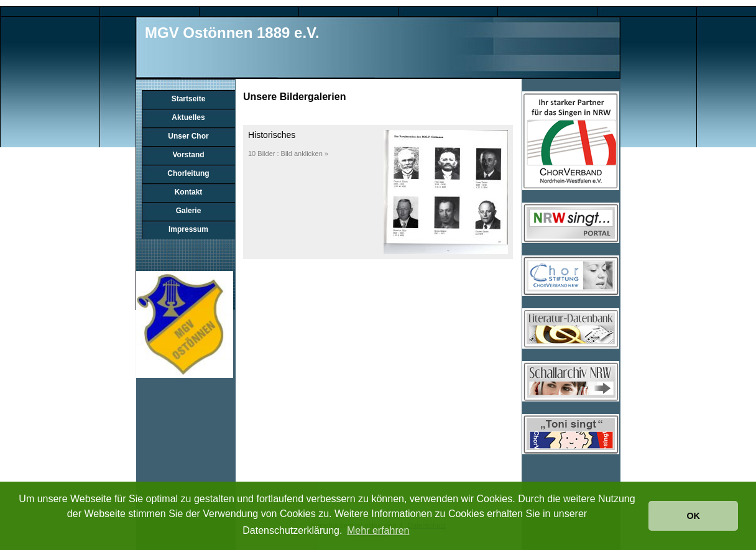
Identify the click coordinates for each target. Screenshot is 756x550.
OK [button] (693, 516)
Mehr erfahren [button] (378, 530)
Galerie (189, 211)
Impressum (188, 229)
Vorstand (188, 155)
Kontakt (189, 192)
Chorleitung (188, 173)
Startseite (189, 99)
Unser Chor (188, 136)
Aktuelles (188, 117)
